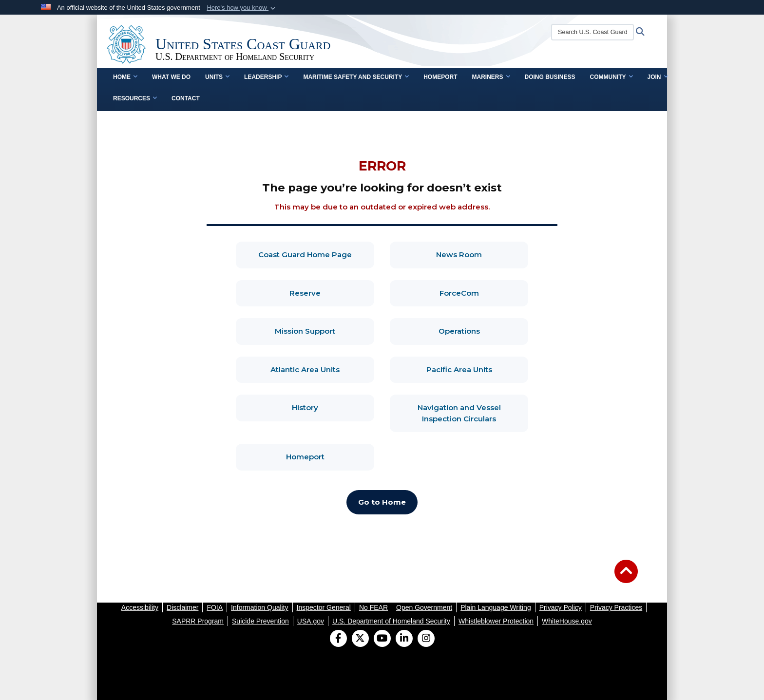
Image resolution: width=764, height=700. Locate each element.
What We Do (171, 77)
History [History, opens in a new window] (333, 407)
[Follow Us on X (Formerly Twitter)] (360, 639)
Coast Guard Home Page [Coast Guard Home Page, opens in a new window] (316, 254)
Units (217, 77)
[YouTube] (382, 639)
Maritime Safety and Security (356, 77)
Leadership (266, 77)
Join (658, 77)
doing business (550, 77)
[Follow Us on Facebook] (338, 639)
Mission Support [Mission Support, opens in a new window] (325, 331)
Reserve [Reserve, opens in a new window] (332, 293)
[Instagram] (426, 639)
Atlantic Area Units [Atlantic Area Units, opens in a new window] (322, 369)
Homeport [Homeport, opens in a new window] (330, 456)
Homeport (440, 77)
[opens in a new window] (140, 607)
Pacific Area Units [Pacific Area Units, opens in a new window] (477, 369)
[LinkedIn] (404, 639)
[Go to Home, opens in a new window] (382, 502)
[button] (242, 8)
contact (186, 98)
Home (125, 77)
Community (611, 77)
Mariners (491, 77)
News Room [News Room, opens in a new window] (482, 254)
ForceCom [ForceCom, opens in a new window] (484, 293)
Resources (135, 98)
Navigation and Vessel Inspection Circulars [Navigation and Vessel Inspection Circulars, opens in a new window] (473, 413)
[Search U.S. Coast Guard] (592, 32)
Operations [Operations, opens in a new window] (484, 331)
